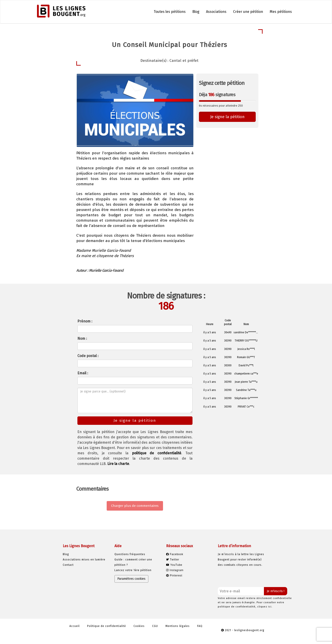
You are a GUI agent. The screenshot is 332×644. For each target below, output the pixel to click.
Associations (216, 12)
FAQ (200, 626)
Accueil (75, 626)
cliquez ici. (265, 607)
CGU (155, 626)
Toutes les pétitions (170, 12)
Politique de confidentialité (107, 626)
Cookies (139, 626)
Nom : (82, 339)
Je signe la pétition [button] (227, 117)
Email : (83, 373)
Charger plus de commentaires (135, 506)
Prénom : (85, 321)
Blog (196, 12)
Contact (68, 565)
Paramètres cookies (131, 579)
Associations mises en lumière (84, 560)
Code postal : (88, 356)
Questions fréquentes (130, 554)
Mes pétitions (281, 12)
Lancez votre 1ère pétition (133, 570)
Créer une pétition (248, 12)
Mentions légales (178, 626)
